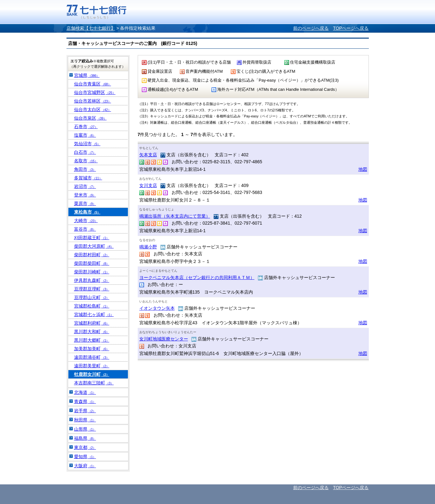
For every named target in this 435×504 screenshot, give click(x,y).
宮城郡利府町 (92, 323)
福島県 (85, 438)
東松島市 (87, 212)
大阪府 (85, 466)
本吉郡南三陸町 (94, 383)
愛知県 (85, 457)
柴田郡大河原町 (94, 246)
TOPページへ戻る (351, 28)
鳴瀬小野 (148, 247)
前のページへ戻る (311, 28)
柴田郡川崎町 (92, 272)
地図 (363, 169)
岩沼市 (85, 186)
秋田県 (85, 420)
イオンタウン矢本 (157, 308)
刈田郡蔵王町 (92, 238)
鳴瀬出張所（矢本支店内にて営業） (175, 216)
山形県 (85, 429)
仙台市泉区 (90, 118)
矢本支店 (148, 155)
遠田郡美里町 (92, 366)
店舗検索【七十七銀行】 (91, 28)
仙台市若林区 (93, 101)
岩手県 (85, 411)
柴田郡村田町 (92, 255)
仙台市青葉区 (93, 84)
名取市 (86, 161)
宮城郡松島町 (92, 306)
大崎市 (86, 221)
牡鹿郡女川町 (92, 374)
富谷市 (85, 229)
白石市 (85, 152)
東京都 (85, 447)
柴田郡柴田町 (92, 263)
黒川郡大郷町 (92, 340)
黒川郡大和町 (92, 332)
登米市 (85, 195)
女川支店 (148, 185)
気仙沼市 (87, 144)
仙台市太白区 (93, 109)
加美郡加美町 (92, 349)
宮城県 (87, 75)
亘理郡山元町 (92, 297)
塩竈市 (85, 135)
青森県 (85, 401)
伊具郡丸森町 (92, 280)
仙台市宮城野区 (95, 92)
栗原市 (85, 203)
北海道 (85, 392)
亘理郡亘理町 (92, 289)
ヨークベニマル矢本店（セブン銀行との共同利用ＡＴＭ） (197, 277)
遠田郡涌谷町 (92, 357)
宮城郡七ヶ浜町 (94, 314)
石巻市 (86, 127)
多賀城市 (88, 178)
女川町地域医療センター (164, 339)
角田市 (85, 169)
